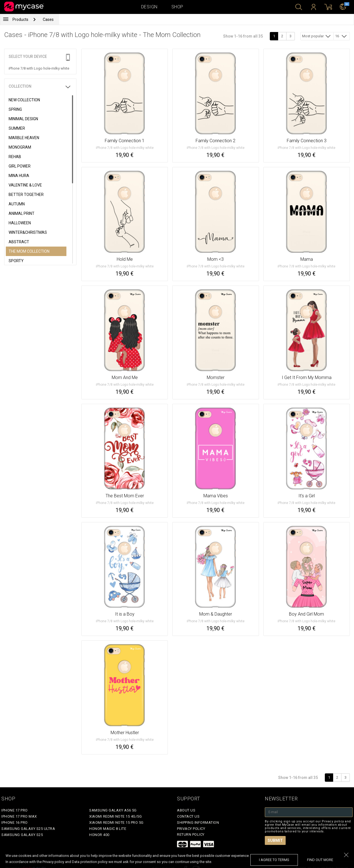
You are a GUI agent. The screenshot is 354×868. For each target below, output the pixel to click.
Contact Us (188, 816)
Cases (48, 19)
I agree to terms (274, 860)
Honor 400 (99, 835)
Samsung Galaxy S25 (22, 835)
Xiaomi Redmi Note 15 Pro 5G (116, 822)
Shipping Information (198, 822)
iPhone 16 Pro (15, 822)
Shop (177, 7)
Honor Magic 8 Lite (108, 829)
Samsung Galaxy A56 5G (113, 810)
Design (149, 7)
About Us (186, 810)
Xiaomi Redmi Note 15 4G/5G (115, 816)
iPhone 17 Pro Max (19, 816)
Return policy (191, 834)
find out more (320, 860)
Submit (275, 840)
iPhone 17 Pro (15, 810)
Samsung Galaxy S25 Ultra (28, 829)
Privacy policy (191, 829)
